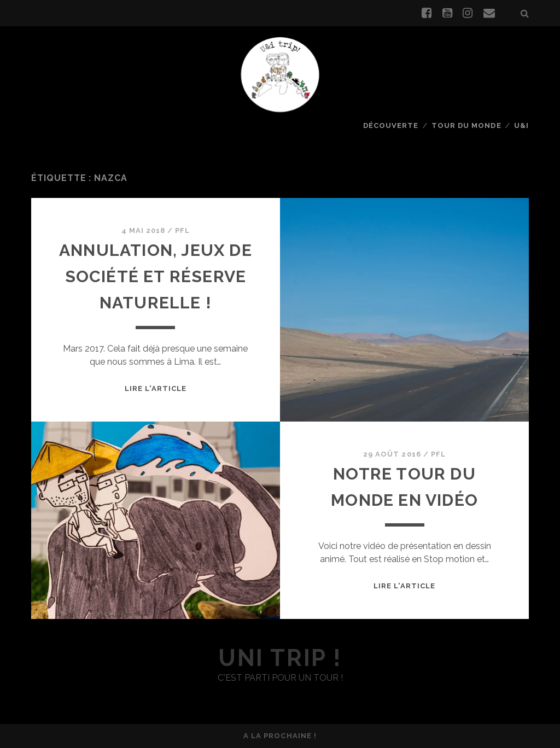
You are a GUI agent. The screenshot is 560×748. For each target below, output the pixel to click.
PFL (182, 230)
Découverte (391, 125)
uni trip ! (280, 658)
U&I (521, 125)
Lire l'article (156, 388)
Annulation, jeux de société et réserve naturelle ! (156, 276)
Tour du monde (466, 125)
